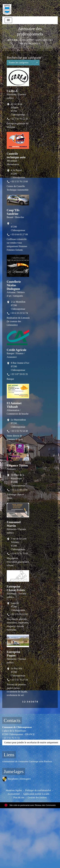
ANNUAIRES (27, 40)
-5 (31, 702)
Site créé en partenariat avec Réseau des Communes (30, 805)
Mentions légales (14, 790)
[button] (23, 63)
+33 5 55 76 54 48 (19, 431)
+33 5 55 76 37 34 (19, 680)
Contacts (12, 720)
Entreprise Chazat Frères (16, 588)
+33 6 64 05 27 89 (19, 234)
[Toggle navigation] (8, 20)
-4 (29, 702)
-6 (33, 702)
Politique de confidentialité (38, 790)
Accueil (13, 40)
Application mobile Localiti (36, 794)
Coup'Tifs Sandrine (13, 212)
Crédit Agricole (17, 350)
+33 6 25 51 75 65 (19, 553)
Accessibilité (14, 794)
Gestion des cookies (37, 797)
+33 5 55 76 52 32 (19, 119)
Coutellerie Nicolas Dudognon (14, 285)
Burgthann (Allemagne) (16, 779)
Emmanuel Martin (14, 524)
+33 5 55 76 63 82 (19, 614)
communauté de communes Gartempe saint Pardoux (27, 761)
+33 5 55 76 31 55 (11, 738)
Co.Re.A (12, 91)
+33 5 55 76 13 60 (19, 181)
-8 (37, 702)
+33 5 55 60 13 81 (19, 490)
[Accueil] (7, 8)
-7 (35, 702)
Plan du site (19, 797)
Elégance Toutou (17, 465)
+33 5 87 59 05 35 (19, 374)
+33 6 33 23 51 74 (19, 313)
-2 (24, 702)
